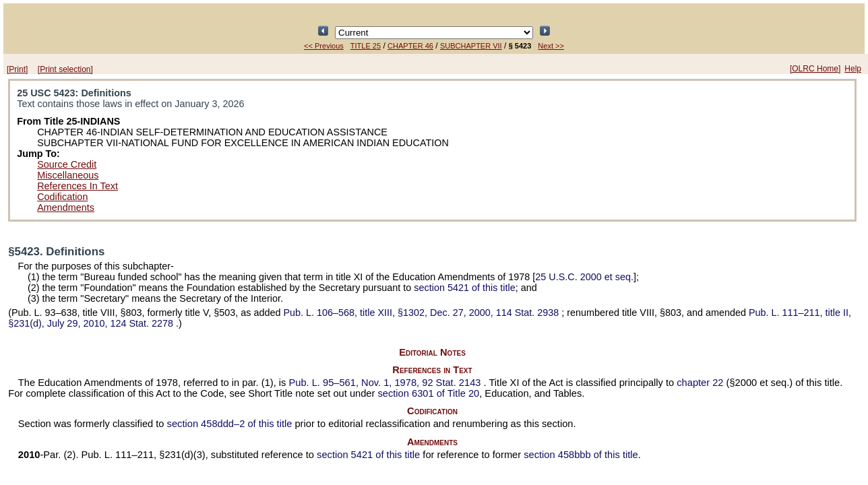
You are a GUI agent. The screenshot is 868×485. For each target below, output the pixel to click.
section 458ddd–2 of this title (230, 424)
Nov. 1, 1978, (386, 383)
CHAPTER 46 (410, 46)
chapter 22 (700, 383)
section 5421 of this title (464, 288)
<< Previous (324, 46)
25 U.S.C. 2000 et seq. (584, 277)
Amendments (66, 207)
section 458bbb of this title (581, 455)
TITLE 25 (366, 46)
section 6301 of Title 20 (428, 393)
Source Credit (67, 164)
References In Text (77, 186)
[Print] (17, 69)
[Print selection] (65, 69)
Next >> (551, 46)
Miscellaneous (68, 175)
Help (853, 69)
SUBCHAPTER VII (471, 46)
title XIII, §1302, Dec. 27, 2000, (422, 313)
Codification (62, 197)
